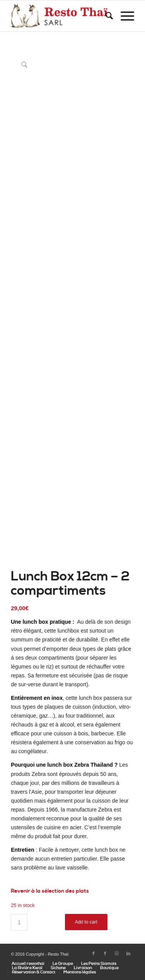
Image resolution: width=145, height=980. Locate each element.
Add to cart (86, 922)
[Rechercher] (105, 16)
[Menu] (124, 16)
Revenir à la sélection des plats (50, 891)
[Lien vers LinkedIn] (128, 954)
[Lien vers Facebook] (94, 954)
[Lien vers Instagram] (117, 954)
